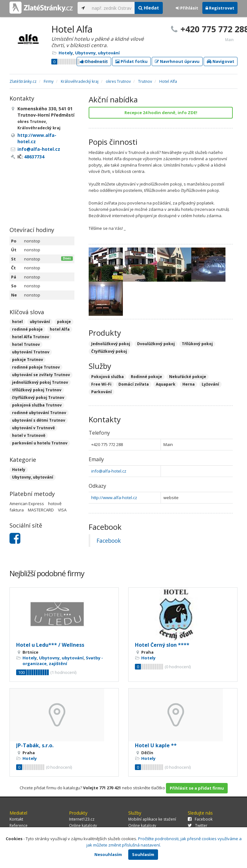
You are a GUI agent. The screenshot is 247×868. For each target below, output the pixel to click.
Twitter (198, 825)
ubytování (40, 322)
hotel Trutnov (26, 344)
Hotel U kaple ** (156, 745)
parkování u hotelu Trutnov (40, 443)
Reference (19, 825)
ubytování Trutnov (31, 352)
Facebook (109, 541)
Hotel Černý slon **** (162, 645)
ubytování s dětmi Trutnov (39, 420)
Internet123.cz (82, 819)
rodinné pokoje (27, 329)
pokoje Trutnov (28, 360)
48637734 (34, 157)
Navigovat (221, 61)
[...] (112, 8)
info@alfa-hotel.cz (109, 471)
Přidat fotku (131, 61)
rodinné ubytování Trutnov (39, 413)
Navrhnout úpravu (177, 61)
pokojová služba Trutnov (37, 405)
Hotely (66, 53)
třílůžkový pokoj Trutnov (37, 390)
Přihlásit (187, 8)
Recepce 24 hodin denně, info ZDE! (161, 113)
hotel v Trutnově (29, 435)
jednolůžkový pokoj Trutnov (40, 382)
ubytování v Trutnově (33, 428)
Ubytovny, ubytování (97, 53)
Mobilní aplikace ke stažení (152, 819)
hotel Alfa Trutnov (31, 337)
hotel (17, 322)
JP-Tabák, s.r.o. (35, 745)
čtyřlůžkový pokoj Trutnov (38, 397)
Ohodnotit (94, 61)
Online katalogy (83, 825)
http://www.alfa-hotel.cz (114, 498)
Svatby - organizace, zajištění (63, 661)
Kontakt (16, 819)
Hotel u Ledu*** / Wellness (50, 645)
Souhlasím (143, 854)
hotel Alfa (60, 329)
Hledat (149, 8)
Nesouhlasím (108, 854)
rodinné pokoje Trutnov (36, 367)
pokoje (64, 322)
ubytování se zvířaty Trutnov (41, 375)
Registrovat (220, 8)
